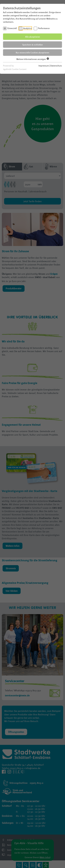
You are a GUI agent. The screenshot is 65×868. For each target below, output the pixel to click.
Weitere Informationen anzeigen (32, 59)
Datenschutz (56, 66)
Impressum (44, 66)
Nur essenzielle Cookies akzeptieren (32, 52)
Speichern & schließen (33, 45)
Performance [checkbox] (44, 28)
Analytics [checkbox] (27, 28)
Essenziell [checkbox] (12, 28)
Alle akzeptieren (33, 37)
